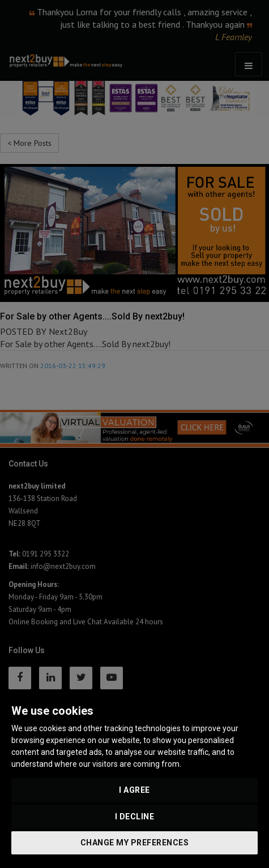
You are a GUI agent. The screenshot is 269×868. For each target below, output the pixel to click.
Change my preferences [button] (135, 843)
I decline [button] (135, 817)
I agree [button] (134, 790)
